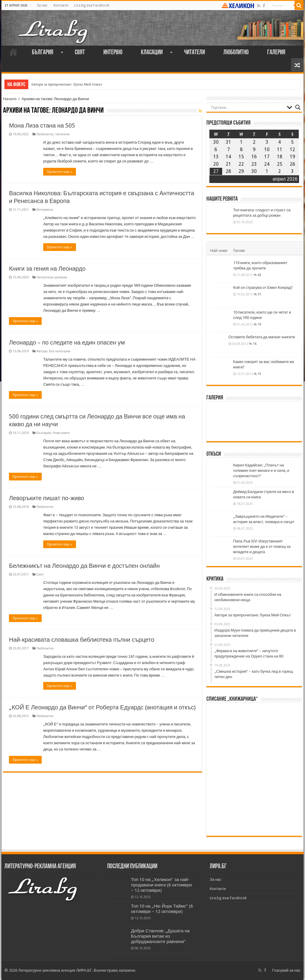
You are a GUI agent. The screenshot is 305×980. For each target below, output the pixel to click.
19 (259, 324)
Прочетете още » (59, 172)
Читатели (194, 53)
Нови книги (61, 433)
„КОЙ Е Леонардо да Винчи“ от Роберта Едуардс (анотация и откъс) (102, 707)
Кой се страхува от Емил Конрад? (263, 287)
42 (259, 275)
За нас (42, 5)
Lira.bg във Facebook (92, 5)
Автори (42, 351)
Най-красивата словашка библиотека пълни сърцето (82, 640)
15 (259, 374)
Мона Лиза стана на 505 (42, 125)
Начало (13, 52)
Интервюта (45, 210)
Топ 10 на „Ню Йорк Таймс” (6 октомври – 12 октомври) (162, 909)
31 (259, 294)
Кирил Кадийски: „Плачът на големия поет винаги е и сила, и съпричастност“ (261, 470)
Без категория (60, 351)
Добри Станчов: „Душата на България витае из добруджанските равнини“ (160, 936)
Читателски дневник (52, 277)
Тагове (239, 251)
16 (255, 344)
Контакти (61, 5)
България (43, 53)
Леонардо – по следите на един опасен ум (67, 342)
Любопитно (236, 53)
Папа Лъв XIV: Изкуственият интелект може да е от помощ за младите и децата (262, 546)
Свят (80, 53)
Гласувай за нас (286, 970)
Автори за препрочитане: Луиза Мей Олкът (66, 84)
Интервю (113, 53)
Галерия (276, 53)
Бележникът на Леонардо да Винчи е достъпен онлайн (84, 566)
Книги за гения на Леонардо (47, 269)
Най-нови (219, 251)
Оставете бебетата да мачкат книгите (262, 337)
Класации (152, 53)
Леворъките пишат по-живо (46, 498)
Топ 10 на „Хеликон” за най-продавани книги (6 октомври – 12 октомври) (161, 885)
